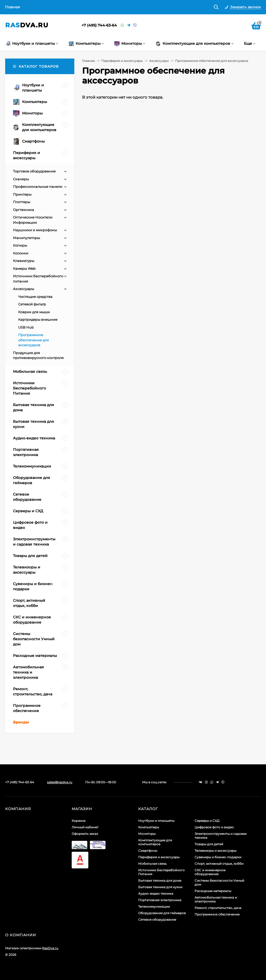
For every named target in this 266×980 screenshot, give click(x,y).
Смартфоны (148, 851)
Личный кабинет (85, 827)
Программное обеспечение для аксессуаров (34, 340)
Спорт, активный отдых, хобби (219, 864)
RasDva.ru (50, 948)
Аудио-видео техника (156, 893)
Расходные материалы (213, 891)
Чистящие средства (35, 297)
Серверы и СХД (207, 821)
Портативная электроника (160, 900)
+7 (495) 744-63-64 (99, 25)
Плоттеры (22, 202)
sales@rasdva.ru (60, 782)
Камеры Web (24, 268)
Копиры (20, 245)
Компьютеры (149, 827)
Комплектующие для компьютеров (155, 842)
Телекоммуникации (154, 907)
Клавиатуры (24, 261)
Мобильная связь (152, 864)
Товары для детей (209, 844)
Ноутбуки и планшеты (156, 821)
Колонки (21, 253)
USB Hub (26, 327)
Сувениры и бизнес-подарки (218, 857)
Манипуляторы (26, 238)
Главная (12, 7)
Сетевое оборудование (157, 920)
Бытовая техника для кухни (160, 887)
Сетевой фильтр (32, 304)
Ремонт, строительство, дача (218, 908)
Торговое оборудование (34, 171)
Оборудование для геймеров (162, 913)
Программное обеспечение (217, 914)
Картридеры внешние (38, 319)
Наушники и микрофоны (35, 230)
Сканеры (21, 179)
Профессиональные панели (38, 187)
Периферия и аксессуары (122, 61)
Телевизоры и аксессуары (215, 851)
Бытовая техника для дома (160, 880)
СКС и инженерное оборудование (210, 872)
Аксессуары (159, 61)
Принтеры (22, 194)
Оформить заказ (85, 834)
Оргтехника (24, 210)
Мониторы (147, 834)
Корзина (79, 821)
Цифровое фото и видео (214, 827)
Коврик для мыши (34, 312)
